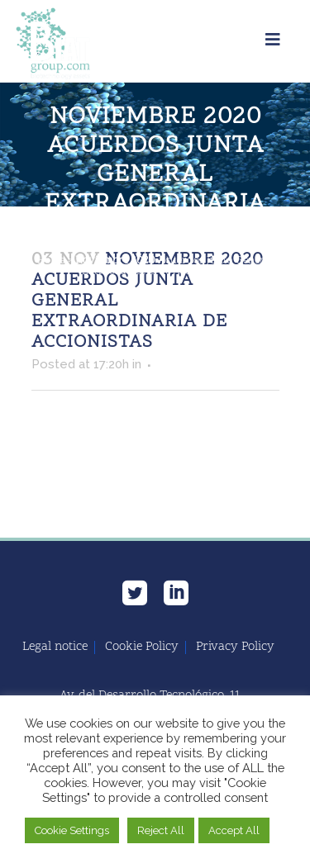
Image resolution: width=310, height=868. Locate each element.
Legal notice (55, 647)
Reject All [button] (161, 830)
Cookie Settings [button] (72, 830)
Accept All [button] (234, 830)
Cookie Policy (142, 647)
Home (51, 261)
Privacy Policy (235, 647)
